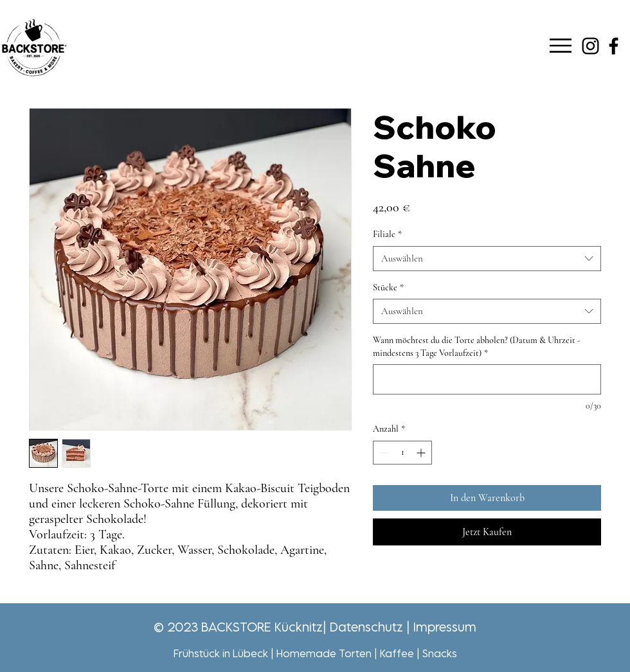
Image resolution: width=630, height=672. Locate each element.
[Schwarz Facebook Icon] (614, 46)
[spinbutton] (402, 453)
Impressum (445, 627)
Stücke (388, 287)
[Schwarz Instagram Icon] (590, 46)
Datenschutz (366, 627)
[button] (561, 46)
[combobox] (487, 259)
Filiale (387, 234)
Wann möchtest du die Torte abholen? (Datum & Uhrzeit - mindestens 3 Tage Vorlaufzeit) (477, 347)
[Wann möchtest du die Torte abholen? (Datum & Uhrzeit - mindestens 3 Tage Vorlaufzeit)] (487, 379)
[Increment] (422, 453)
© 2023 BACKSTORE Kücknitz (238, 627)
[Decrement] (383, 453)
